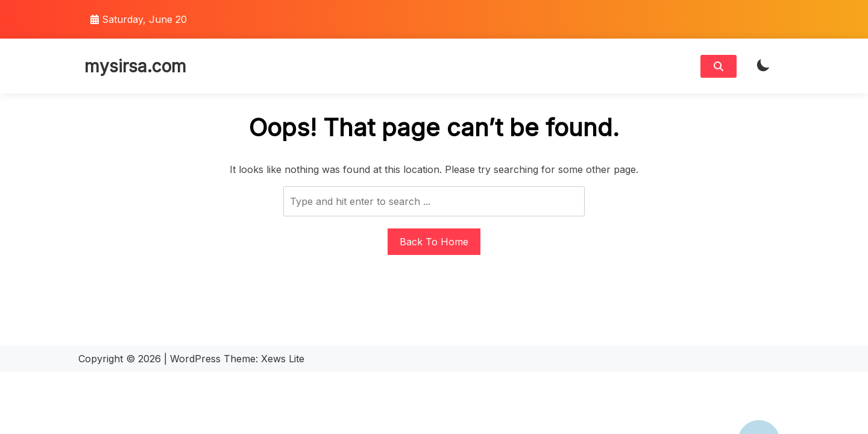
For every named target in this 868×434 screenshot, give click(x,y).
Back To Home (434, 242)
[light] (763, 66)
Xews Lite (283, 359)
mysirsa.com (135, 66)
